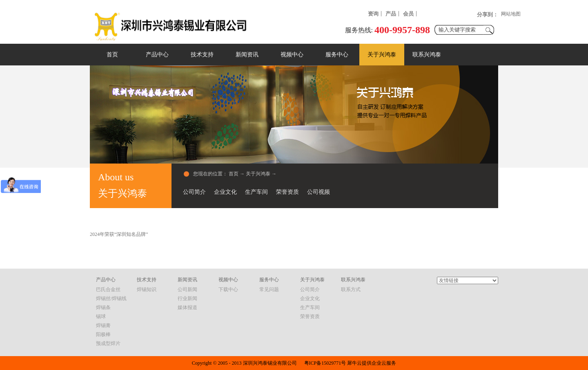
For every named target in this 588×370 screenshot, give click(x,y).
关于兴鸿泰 (258, 174)
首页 (112, 55)
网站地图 (511, 14)
